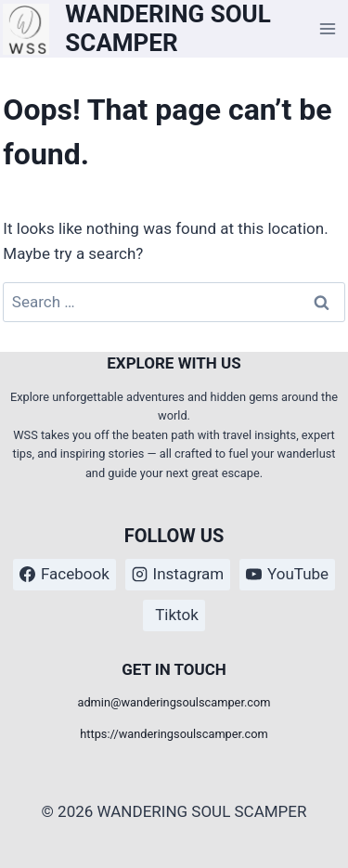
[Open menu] (328, 29)
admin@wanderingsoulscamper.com (174, 702)
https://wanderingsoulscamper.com (174, 734)
